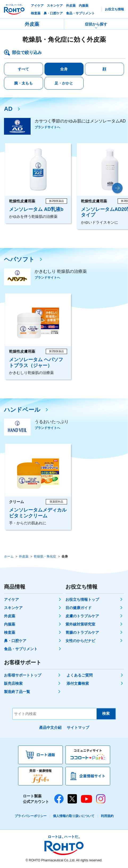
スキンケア (13, 608)
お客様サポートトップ (23, 675)
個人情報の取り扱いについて (74, 816)
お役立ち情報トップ (82, 599)
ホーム (9, 556)
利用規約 (107, 816)
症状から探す (96, 24)
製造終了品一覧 (17, 692)
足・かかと (64, 83)
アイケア (11, 599)
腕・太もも (23, 83)
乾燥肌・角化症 (45, 556)
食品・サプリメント (21, 649)
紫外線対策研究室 (80, 624)
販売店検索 (13, 683)
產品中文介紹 (50, 727)
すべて (23, 69)
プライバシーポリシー (31, 816)
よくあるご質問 (80, 675)
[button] (117, 188)
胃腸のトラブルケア (82, 632)
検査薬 (10, 632)
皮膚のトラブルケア (82, 616)
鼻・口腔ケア (15, 641)
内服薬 (10, 624)
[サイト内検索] (55, 714)
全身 (64, 69)
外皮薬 (32, 24)
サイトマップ (78, 727)
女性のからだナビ (80, 641)
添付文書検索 (78, 683)
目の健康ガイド (79, 608)
